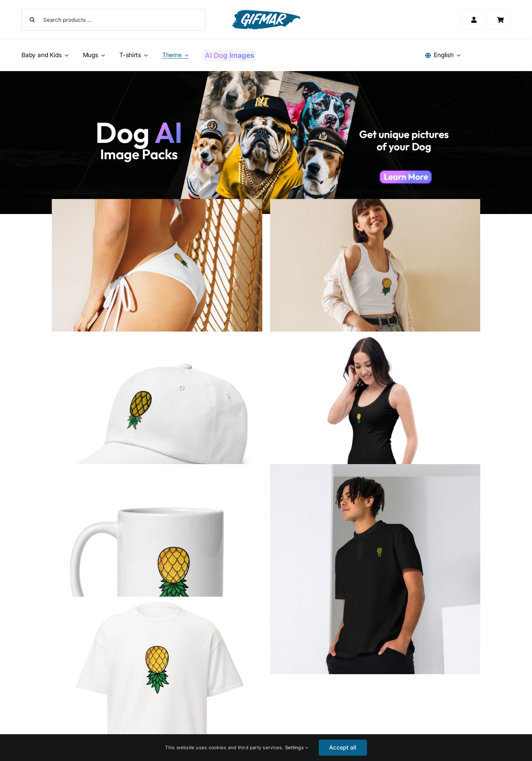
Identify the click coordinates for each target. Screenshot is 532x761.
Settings (297, 747)
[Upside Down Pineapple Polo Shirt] (375, 569)
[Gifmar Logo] (266, 13)
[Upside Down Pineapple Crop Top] (375, 304)
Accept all (343, 747)
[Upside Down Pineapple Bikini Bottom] (157, 304)
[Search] (32, 20)
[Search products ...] (113, 20)
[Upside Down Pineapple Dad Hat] (157, 437)
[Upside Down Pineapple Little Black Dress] (375, 437)
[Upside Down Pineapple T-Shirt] (157, 702)
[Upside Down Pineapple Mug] (157, 569)
